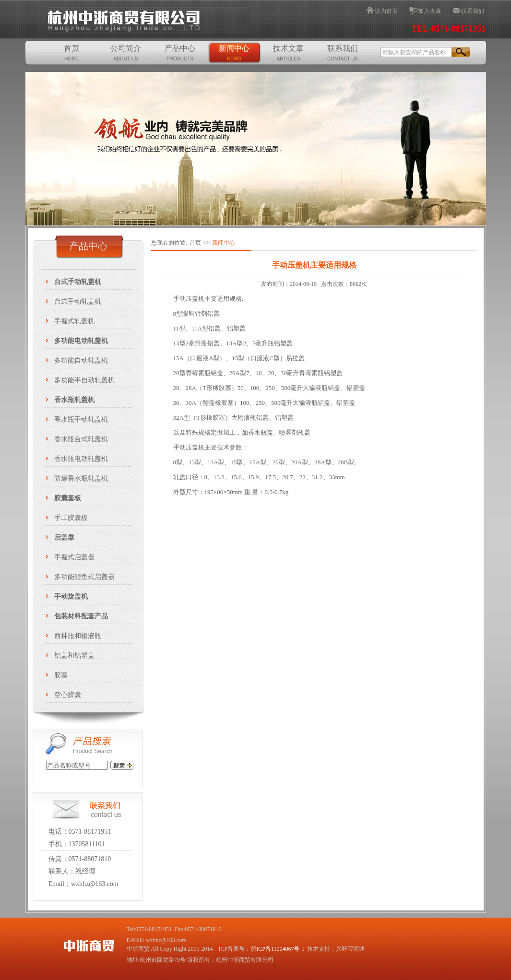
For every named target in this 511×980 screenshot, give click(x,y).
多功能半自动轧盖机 (84, 380)
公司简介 (126, 53)
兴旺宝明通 (350, 949)
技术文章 (288, 53)
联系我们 (473, 11)
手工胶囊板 (71, 518)
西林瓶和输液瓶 (78, 636)
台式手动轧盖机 (78, 301)
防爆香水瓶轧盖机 (81, 478)
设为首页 (386, 11)
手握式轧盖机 (74, 321)
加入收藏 (429, 11)
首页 (71, 53)
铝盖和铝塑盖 (74, 655)
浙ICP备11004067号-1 (277, 949)
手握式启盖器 (74, 557)
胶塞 (61, 675)
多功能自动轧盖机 (81, 360)
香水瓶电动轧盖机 (81, 459)
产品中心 (180, 53)
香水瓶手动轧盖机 (81, 419)
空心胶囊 (68, 695)
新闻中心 (234, 53)
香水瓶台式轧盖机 (81, 439)
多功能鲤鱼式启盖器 (84, 577)
